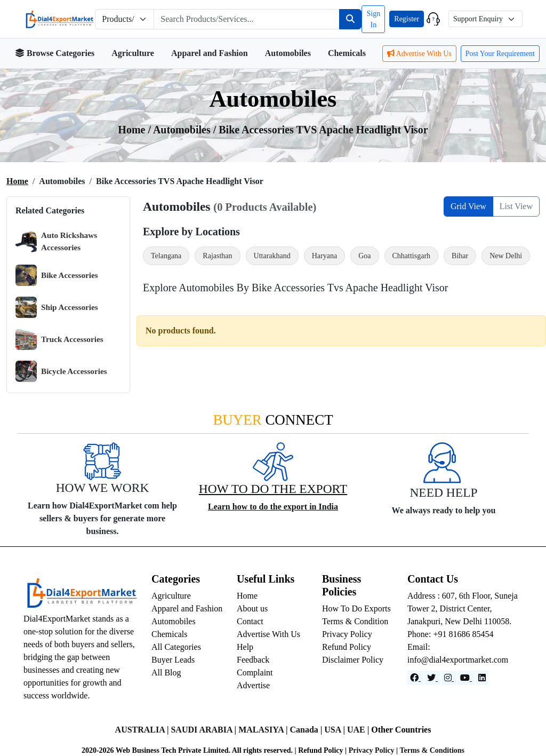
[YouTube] (466, 678)
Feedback (253, 660)
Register (407, 19)
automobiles (183, 130)
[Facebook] (415, 678)
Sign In (373, 19)
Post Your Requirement (500, 54)
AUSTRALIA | (143, 730)
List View (516, 206)
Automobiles (288, 53)
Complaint (255, 673)
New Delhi (506, 256)
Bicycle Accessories (61, 371)
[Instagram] (449, 678)
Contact (250, 621)
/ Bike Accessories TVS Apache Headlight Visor (321, 130)
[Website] (432, 678)
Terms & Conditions (432, 750)
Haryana (324, 256)
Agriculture (133, 53)
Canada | (307, 730)
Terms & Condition (355, 621)
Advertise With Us (419, 54)
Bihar (460, 256)
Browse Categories (55, 53)
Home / (135, 130)
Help (245, 647)
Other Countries (401, 730)
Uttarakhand (272, 256)
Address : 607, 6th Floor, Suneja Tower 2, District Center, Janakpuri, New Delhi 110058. (463, 608)
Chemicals (347, 53)
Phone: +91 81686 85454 (450, 634)
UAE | (359, 730)
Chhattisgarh (412, 256)
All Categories (176, 647)
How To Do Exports (356, 608)
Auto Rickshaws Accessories (56, 241)
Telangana (166, 256)
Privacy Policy (347, 634)
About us (252, 608)
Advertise (253, 685)
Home (17, 181)
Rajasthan (217, 256)
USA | (336, 730)
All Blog (166, 673)
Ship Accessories (57, 307)
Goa (364, 256)
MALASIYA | (264, 730)
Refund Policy (347, 647)
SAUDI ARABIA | (204, 730)
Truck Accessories (59, 339)
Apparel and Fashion (210, 53)
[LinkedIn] (482, 678)
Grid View (468, 206)
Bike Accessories (57, 275)
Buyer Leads (173, 660)
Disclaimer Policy (353, 660)
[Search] (350, 19)
